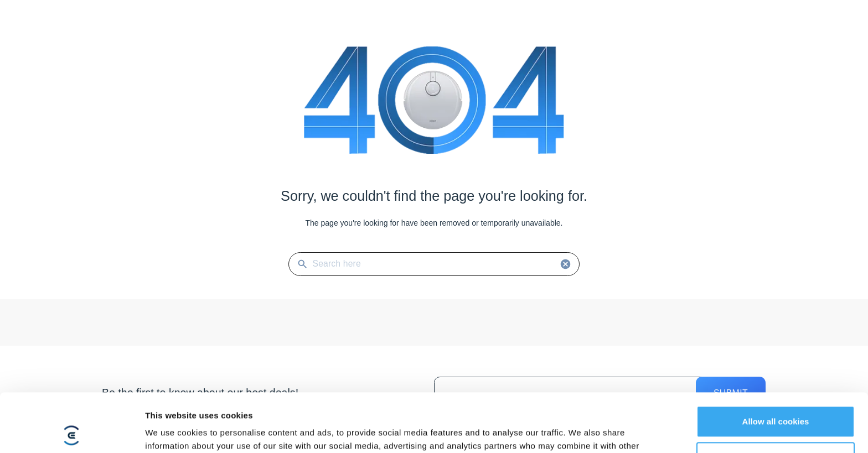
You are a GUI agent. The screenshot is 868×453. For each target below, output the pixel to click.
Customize (776, 399)
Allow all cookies (776, 363)
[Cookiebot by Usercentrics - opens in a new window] (72, 431)
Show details (171, 431)
